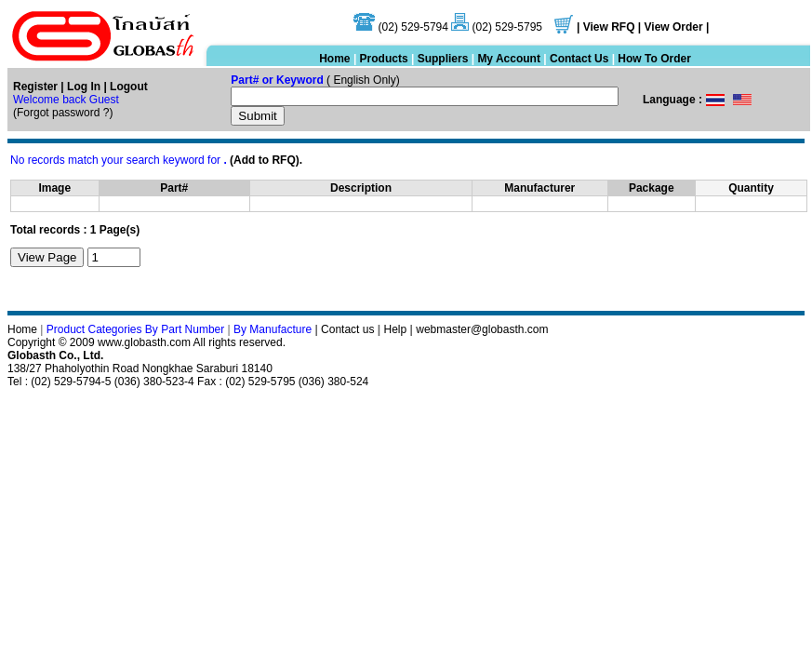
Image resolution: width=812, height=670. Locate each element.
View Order (675, 27)
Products (384, 59)
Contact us (347, 329)
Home (334, 59)
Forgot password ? (63, 113)
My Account (509, 59)
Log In (82, 87)
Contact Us (579, 59)
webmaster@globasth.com (482, 329)
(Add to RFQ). (266, 160)
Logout (129, 87)
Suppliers (443, 59)
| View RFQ (606, 27)
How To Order (654, 59)
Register (35, 87)
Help (396, 329)
